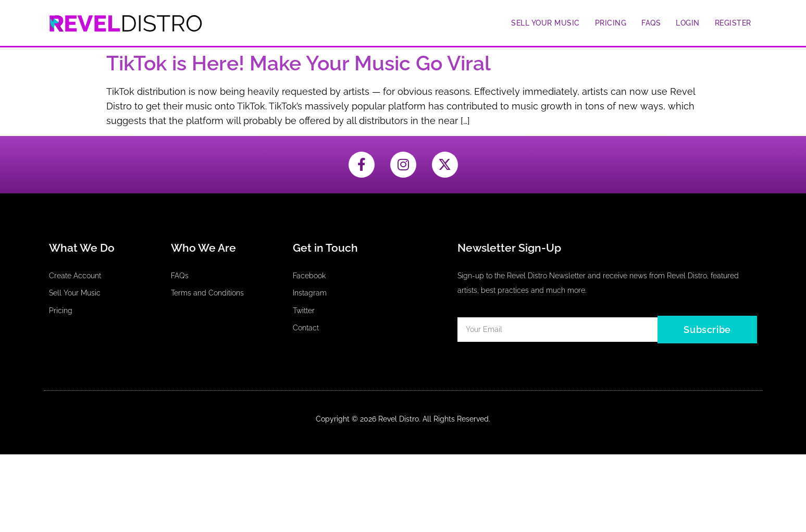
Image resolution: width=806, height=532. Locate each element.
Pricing (611, 23)
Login (688, 23)
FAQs (651, 23)
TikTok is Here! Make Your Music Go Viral (299, 63)
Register (733, 23)
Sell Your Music (545, 23)
